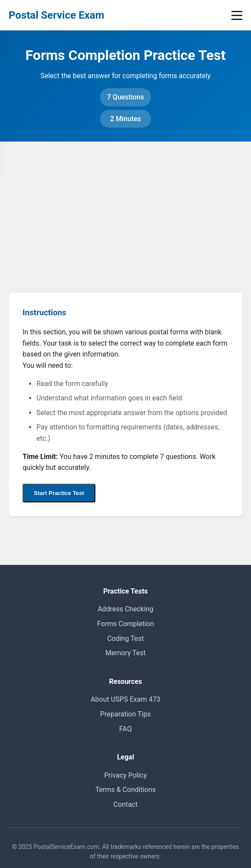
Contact (126, 804)
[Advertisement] (125, 207)
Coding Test (125, 639)
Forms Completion (126, 624)
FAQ (125, 729)
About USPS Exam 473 (125, 699)
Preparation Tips (125, 714)
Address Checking (125, 609)
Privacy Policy (125, 775)
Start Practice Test (59, 493)
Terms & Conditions (126, 790)
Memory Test (125, 653)
